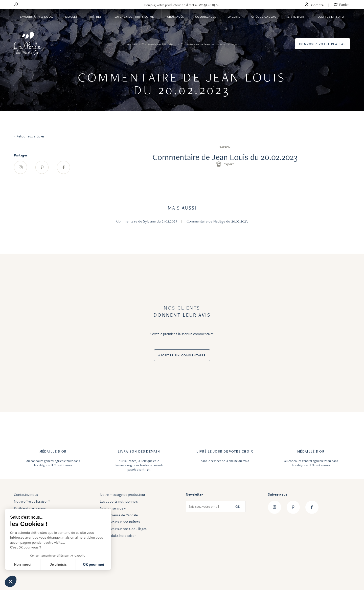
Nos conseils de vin (114, 508)
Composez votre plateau (323, 44)
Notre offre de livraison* (32, 501)
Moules (71, 17)
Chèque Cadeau (264, 17)
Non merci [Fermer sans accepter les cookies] (22, 565)
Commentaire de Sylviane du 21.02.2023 (147, 221)
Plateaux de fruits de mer (134, 17)
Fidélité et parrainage (30, 508)
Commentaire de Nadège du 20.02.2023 (217, 221)
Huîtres (95, 17)
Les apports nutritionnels (119, 501)
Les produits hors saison (118, 535)
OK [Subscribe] (238, 507)
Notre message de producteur (123, 494)
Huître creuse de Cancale (119, 515)
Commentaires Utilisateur (159, 44)
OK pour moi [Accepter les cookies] (94, 565)
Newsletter (194, 494)
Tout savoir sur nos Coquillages (123, 529)
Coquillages (206, 17)
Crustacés (175, 17)
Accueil (132, 44)
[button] (11, 581)
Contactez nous (26, 494)
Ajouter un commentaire (182, 355)
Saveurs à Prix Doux (37, 17)
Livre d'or (296, 17)
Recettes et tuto (330, 17)
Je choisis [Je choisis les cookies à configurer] (58, 565)
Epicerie (234, 17)
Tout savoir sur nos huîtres (120, 522)
